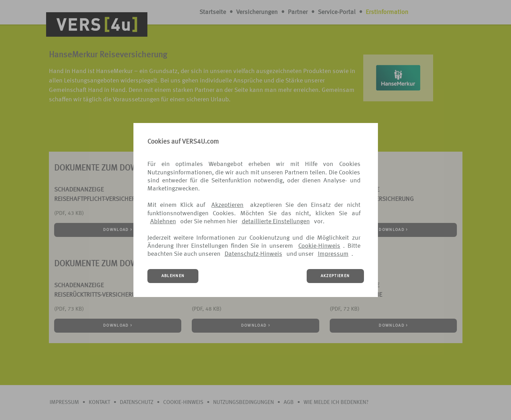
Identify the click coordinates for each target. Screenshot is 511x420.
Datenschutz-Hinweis (253, 254)
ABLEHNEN (173, 276)
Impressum (333, 254)
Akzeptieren (227, 205)
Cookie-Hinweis (319, 246)
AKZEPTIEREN (335, 276)
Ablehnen (163, 222)
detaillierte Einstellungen (276, 222)
